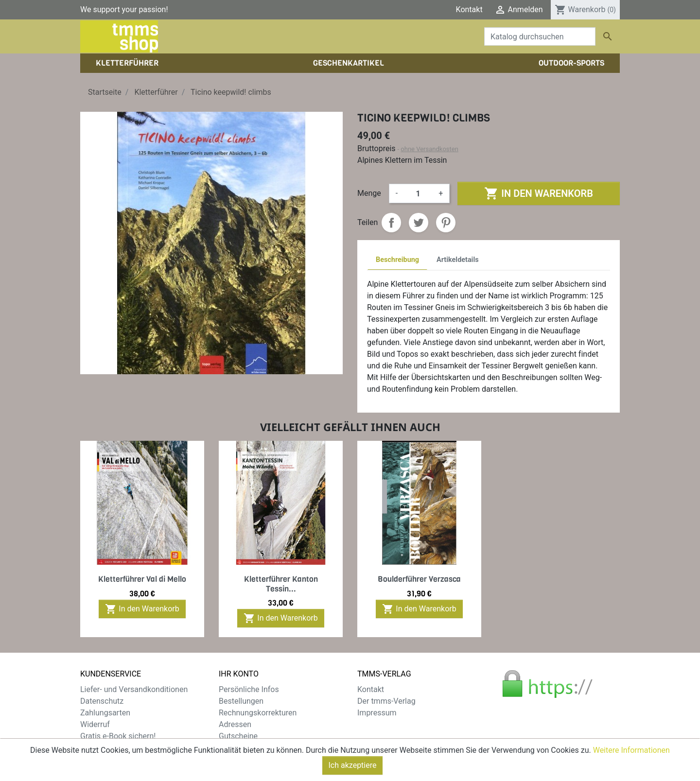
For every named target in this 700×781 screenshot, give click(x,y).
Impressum (377, 713)
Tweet (419, 223)
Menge (369, 193)
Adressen (235, 724)
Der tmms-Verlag (386, 701)
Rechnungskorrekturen (258, 713)
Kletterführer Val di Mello (142, 579)
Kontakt (469, 9)
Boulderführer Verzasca (419, 579)
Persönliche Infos (249, 689)
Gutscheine (238, 736)
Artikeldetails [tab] (458, 260)
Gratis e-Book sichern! (118, 736)
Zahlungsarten (105, 713)
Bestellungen (241, 701)
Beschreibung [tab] (397, 260)
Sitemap (95, 748)
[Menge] (418, 193)
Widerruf (95, 724)
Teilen (391, 223)
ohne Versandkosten (429, 149)
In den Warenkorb (538, 193)
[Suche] (540, 36)
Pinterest (446, 223)
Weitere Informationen (631, 767)
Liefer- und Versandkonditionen (134, 689)
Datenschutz (102, 701)
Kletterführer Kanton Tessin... (281, 584)
